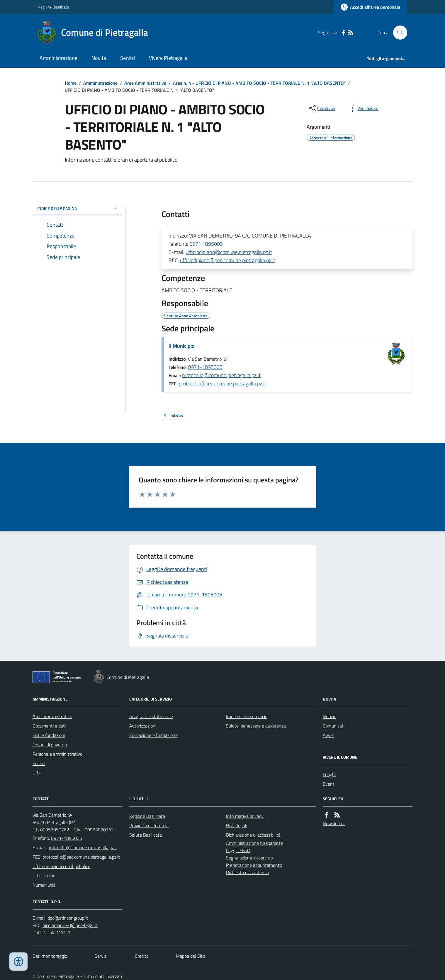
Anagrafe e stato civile (151, 716)
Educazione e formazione (153, 735)
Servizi (128, 58)
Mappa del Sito (190, 956)
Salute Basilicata (146, 835)
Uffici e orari (44, 876)
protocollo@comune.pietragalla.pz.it (221, 375)
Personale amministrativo (57, 754)
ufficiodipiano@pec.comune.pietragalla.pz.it (228, 260)
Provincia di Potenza (149, 825)
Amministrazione (58, 58)
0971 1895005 (206, 244)
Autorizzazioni (143, 726)
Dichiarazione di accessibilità (253, 835)
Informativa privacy (245, 816)
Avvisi (328, 735)
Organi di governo (50, 745)
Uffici (37, 773)
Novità (99, 58)
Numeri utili (44, 885)
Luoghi (329, 774)
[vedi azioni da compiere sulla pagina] (363, 108)
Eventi (329, 784)
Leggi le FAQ (238, 850)
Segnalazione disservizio (249, 858)
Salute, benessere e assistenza (256, 726)
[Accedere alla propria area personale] (370, 7)
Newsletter (334, 823)
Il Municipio (182, 346)
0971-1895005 (205, 367)
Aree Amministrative (145, 83)
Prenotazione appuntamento (254, 865)
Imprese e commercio (247, 716)
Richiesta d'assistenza (247, 872)
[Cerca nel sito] (398, 33)
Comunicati (334, 726)
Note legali (237, 825)
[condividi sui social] (322, 108)
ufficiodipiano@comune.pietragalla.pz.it (229, 252)
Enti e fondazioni (49, 735)
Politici (39, 763)
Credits (142, 956)
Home (71, 83)
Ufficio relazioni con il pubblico (61, 866)
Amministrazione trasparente (254, 843)
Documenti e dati (49, 726)
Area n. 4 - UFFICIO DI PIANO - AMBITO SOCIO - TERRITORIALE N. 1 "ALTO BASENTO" (259, 83)
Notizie (329, 716)
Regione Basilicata (53, 7)
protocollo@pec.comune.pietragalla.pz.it (222, 383)
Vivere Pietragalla (168, 58)
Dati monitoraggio (50, 956)
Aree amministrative (52, 716)
